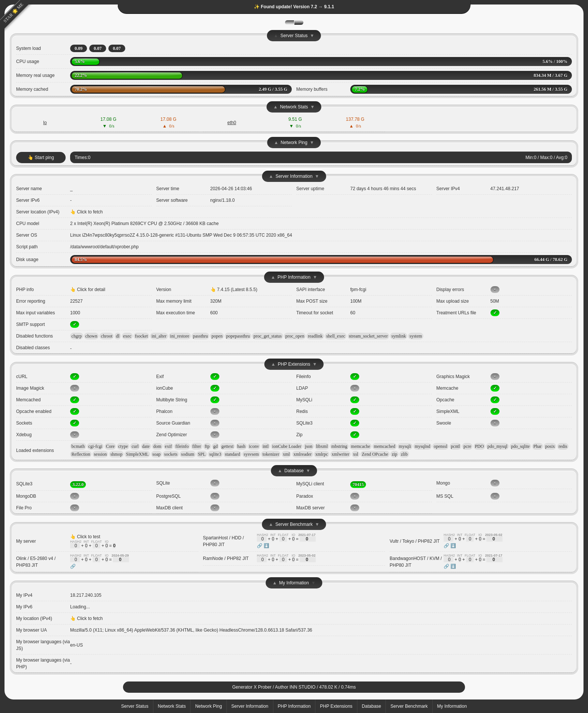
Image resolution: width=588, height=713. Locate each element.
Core (110, 446)
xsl (355, 454)
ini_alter (159, 336)
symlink (399, 336)
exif (169, 446)
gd (216, 446)
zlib (404, 454)
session (100, 454)
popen (217, 336)
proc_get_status (268, 336)
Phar (537, 446)
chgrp (77, 336)
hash (241, 446)
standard (233, 454)
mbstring (340, 446)
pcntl (455, 446)
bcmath (78, 446)
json (309, 446)
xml (286, 454)
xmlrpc (322, 454)
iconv (254, 446)
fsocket (142, 336)
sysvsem (251, 454)
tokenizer (271, 454)
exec (127, 336)
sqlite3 (215, 454)
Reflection (81, 454)
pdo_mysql (497, 446)
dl (118, 336)
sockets (171, 454)
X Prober (263, 687)
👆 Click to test (85, 537)
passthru (201, 336)
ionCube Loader (287, 446)
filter (197, 446)
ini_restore (180, 336)
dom (157, 446)
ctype (123, 446)
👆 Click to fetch (86, 212)
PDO (479, 446)
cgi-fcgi (95, 446)
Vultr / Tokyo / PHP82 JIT (415, 541)
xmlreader (302, 454)
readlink (315, 336)
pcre (467, 446)
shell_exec (336, 336)
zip (395, 454)
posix (550, 446)
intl (265, 446)
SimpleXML (137, 454)
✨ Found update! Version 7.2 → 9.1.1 (294, 7)
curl (135, 446)
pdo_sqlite (520, 446)
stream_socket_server (368, 336)
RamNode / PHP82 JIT (226, 558)
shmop (116, 454)
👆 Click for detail (88, 290)
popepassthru (238, 336)
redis (563, 446)
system (416, 336)
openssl (441, 446)
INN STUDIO (302, 687)
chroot (107, 336)
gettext (227, 446)
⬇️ (266, 546)
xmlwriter (340, 454)
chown (91, 336)
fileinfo (182, 446)
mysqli (405, 446)
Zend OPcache (375, 454)
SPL (202, 454)
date (146, 446)
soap (156, 454)
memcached (385, 446)
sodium (188, 454)
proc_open (295, 336)
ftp (207, 446)
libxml (322, 446)
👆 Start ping (41, 158)
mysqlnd (422, 446)
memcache (361, 446)
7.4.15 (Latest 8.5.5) (237, 290)
